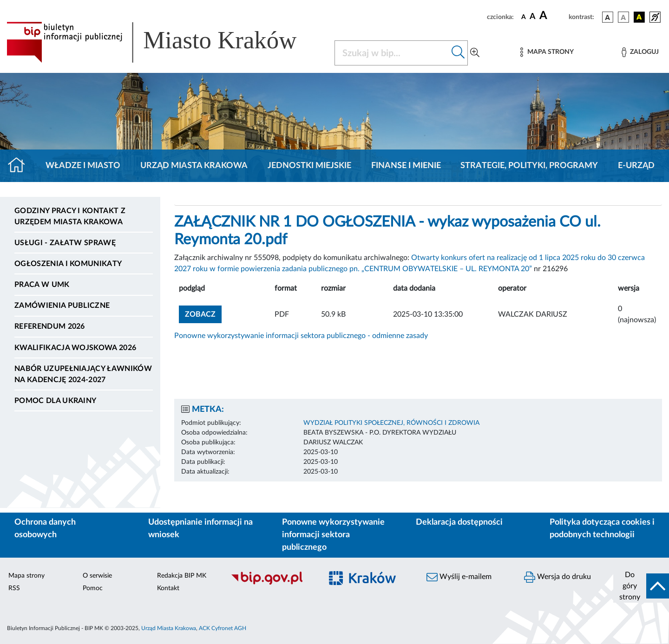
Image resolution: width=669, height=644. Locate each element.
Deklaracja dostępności (459, 522)
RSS (14, 588)
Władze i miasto (83, 166)
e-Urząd (636, 166)
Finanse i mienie (406, 166)
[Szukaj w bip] (458, 53)
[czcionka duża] (553, 16)
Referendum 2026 (50, 326)
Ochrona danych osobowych (45, 529)
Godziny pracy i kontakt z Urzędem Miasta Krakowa (70, 216)
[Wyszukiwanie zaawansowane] (475, 53)
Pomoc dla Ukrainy (55, 401)
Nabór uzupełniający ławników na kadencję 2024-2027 (83, 374)
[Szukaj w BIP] (392, 53)
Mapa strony (26, 576)
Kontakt (168, 588)
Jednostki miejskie (309, 166)
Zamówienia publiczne (62, 306)
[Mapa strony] (547, 52)
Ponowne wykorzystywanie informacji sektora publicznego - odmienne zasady (301, 336)
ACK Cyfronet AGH (223, 628)
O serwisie (97, 576)
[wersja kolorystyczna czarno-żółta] (639, 17)
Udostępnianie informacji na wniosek (200, 529)
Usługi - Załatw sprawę (65, 243)
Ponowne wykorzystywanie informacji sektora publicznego (333, 535)
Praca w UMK (42, 285)
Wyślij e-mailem (459, 577)
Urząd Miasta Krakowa (194, 166)
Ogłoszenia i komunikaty (68, 264)
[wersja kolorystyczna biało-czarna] (623, 17)
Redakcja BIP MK (182, 576)
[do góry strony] (641, 586)
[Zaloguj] (640, 52)
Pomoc (93, 588)
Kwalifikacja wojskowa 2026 (75, 348)
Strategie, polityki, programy (529, 166)
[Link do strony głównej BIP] (165, 42)
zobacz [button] (203, 313)
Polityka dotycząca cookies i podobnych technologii (602, 529)
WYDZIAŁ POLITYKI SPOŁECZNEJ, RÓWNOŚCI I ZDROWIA (391, 423)
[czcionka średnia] (533, 17)
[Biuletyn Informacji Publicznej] (272, 583)
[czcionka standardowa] (524, 17)
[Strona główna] (20, 166)
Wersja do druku (557, 577)
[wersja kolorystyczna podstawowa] (608, 17)
